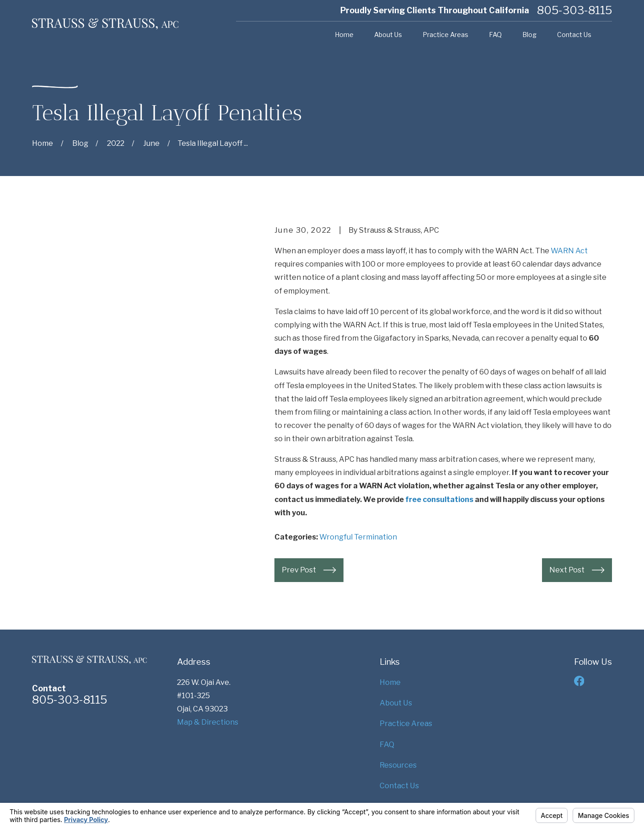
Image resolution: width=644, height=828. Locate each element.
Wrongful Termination (358, 537)
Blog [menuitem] (529, 35)
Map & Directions (208, 722)
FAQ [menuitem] (495, 35)
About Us (396, 703)
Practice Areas (406, 723)
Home (390, 682)
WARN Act (569, 251)
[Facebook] (579, 681)
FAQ (387, 744)
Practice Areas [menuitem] (445, 35)
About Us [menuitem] (388, 35)
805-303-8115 (574, 11)
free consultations (439, 499)
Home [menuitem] (344, 35)
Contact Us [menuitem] (574, 35)
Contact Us (399, 785)
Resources (398, 765)
